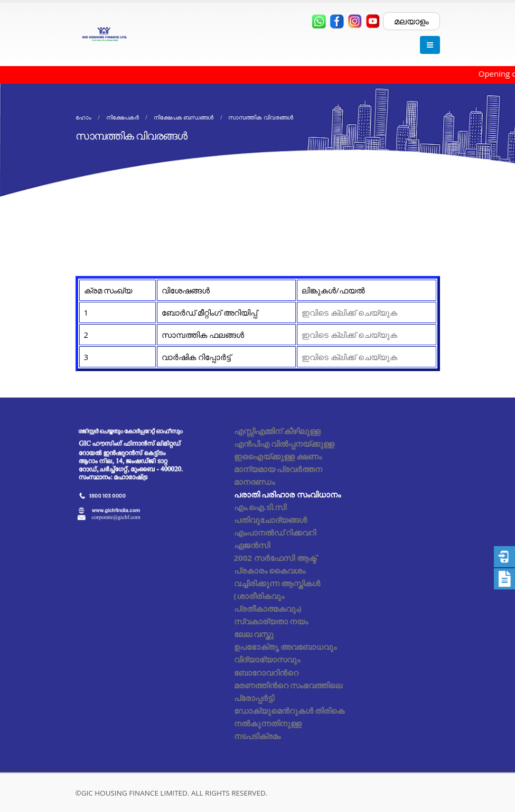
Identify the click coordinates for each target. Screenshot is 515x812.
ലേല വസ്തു (254, 634)
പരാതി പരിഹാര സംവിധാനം (288, 494)
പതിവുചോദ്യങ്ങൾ (270, 520)
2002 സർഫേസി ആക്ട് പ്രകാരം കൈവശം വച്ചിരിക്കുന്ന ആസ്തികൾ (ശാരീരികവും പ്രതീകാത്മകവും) (277, 583)
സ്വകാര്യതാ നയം (271, 621)
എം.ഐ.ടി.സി (260, 507)
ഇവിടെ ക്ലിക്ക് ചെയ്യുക (349, 312)
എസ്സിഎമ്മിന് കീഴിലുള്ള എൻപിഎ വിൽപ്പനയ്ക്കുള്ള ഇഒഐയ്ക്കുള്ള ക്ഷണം (284, 444)
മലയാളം (411, 21)
